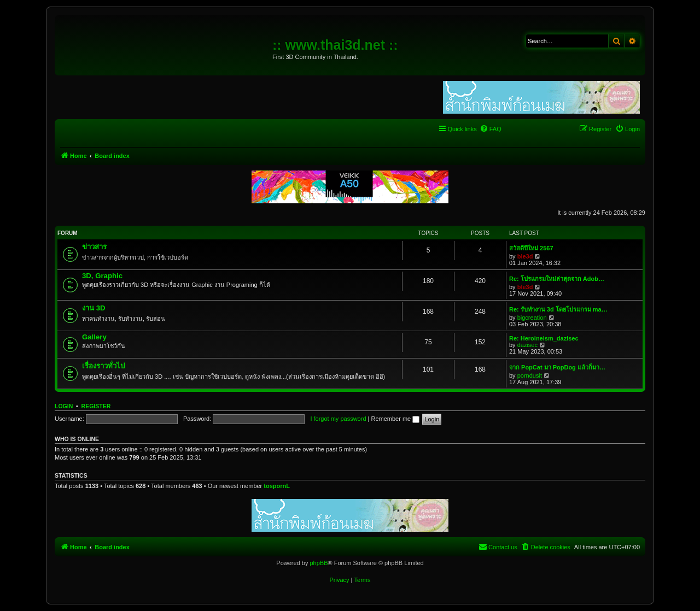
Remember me (395, 419)
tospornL (277, 486)
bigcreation (532, 318)
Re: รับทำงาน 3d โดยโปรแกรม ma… (558, 309)
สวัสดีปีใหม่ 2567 (531, 248)
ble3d (525, 256)
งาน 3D (94, 308)
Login (64, 406)
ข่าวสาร (94, 247)
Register (96, 406)
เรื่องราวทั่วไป (103, 366)
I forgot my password (338, 419)
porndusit (530, 375)
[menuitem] (491, 129)
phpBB (319, 563)
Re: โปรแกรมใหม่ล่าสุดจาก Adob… (557, 279)
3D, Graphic (102, 276)
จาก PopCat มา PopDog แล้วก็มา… (557, 367)
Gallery (94, 337)
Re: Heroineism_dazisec (544, 338)
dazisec (527, 345)
